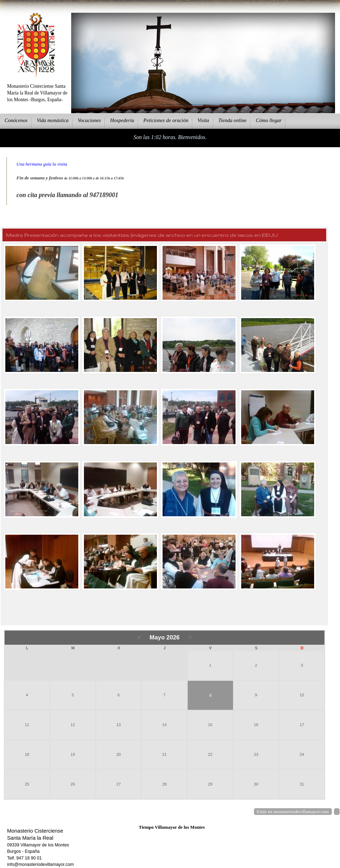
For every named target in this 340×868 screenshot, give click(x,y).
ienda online (233, 120)
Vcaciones (89, 120)
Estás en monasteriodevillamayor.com (293, 812)
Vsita (203, 120)
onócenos (16, 120)
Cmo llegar (269, 120)
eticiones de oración (166, 120)
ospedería (122, 120)
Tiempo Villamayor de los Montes (172, 827)
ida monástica (53, 120)
